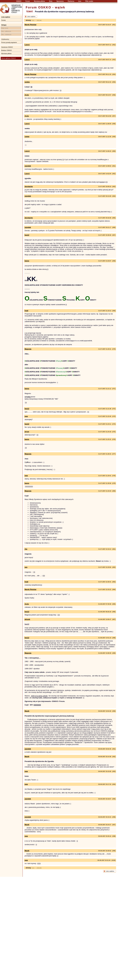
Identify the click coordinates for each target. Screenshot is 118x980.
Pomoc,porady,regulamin (9, 42)
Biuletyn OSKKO (6, 50)
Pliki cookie (89, 1)
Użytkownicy (5, 39)
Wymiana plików (39, 1)
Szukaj (3, 20)
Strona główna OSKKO (9, 58)
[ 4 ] (40, 20)
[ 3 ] (38, 20)
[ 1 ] (33, 20)
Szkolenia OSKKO (7, 47)
